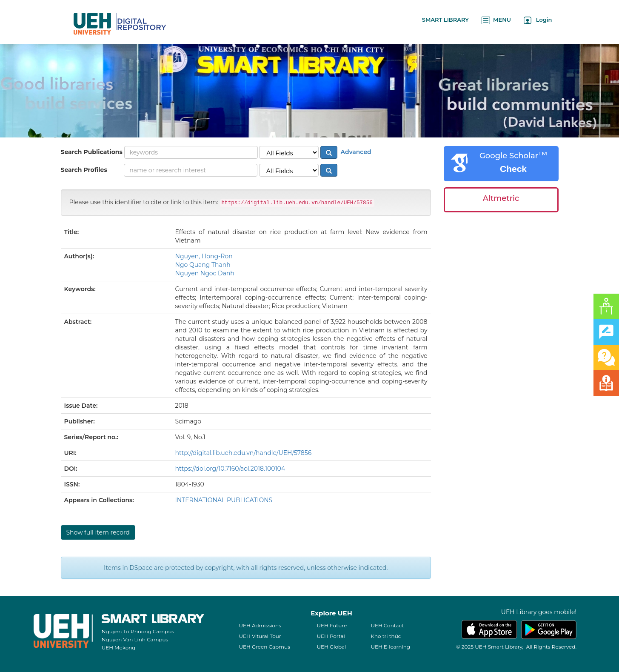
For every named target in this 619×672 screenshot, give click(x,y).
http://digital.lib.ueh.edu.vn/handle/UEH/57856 (244, 453)
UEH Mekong (119, 648)
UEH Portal (331, 636)
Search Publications (92, 152)
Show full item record (98, 532)
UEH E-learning (390, 647)
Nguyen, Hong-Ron (204, 256)
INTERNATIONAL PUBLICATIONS (224, 500)
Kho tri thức (386, 636)
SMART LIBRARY (445, 20)
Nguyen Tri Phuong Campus (138, 631)
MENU (496, 20)
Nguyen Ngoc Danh (205, 273)
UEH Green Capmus (264, 647)
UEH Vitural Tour (260, 636)
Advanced (355, 152)
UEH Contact (387, 625)
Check (513, 169)
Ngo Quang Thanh (203, 265)
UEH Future (332, 625)
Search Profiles (84, 170)
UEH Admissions (260, 625)
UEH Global (331, 647)
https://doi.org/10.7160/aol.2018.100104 (230, 469)
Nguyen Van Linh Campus (135, 639)
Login (538, 20)
